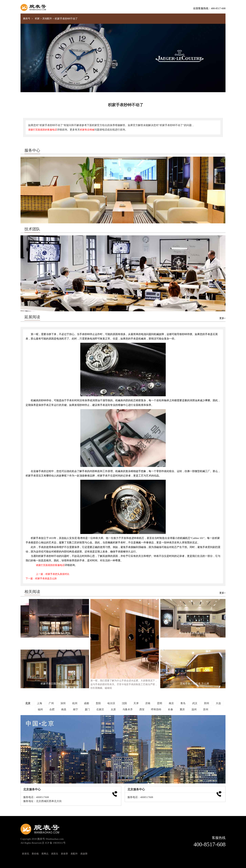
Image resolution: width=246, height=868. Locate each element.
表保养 (64, 854)
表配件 (74, 854)
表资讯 (25, 854)
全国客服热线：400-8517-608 (209, 8)
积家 (37, 18)
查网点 (45, 854)
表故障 (84, 854)
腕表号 (27, 18)
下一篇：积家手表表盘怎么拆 (41, 578)
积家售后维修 (87, 130)
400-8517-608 (210, 844)
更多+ (222, 318)
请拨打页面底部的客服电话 (43, 130)
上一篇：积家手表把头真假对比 (53, 574)
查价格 (35, 854)
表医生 (55, 854)
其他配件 (47, 18)
